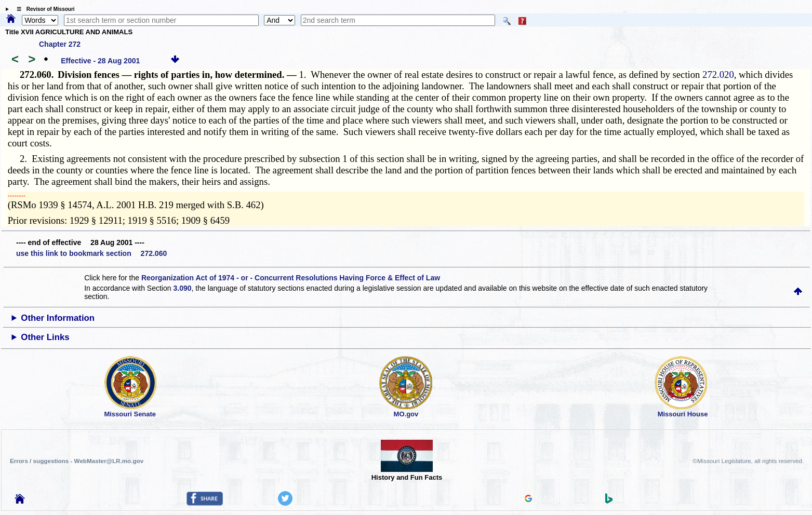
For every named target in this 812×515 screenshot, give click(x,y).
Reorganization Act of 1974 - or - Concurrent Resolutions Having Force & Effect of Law (291, 278)
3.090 (182, 288)
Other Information (58, 318)
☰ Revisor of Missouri (43, 9)
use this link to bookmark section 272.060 (91, 253)
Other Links (45, 337)
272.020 (718, 74)
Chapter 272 (60, 44)
